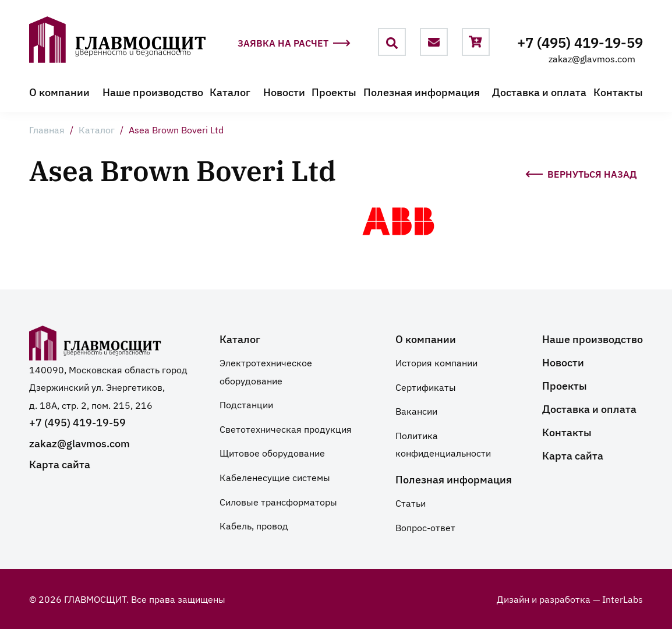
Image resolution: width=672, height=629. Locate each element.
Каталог (230, 92)
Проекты (334, 92)
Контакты (618, 92)
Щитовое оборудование (272, 453)
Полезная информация (422, 92)
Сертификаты (426, 387)
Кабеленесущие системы (275, 477)
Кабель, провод (254, 525)
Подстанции (246, 404)
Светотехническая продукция (286, 429)
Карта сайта (60, 464)
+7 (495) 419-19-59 (580, 42)
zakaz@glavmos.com (592, 58)
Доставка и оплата (539, 92)
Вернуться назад (581, 172)
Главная (47, 129)
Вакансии (416, 411)
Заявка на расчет (294, 44)
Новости (284, 92)
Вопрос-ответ (425, 527)
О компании (59, 92)
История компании (436, 362)
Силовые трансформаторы (278, 501)
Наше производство (153, 92)
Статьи (411, 503)
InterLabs (623, 599)
